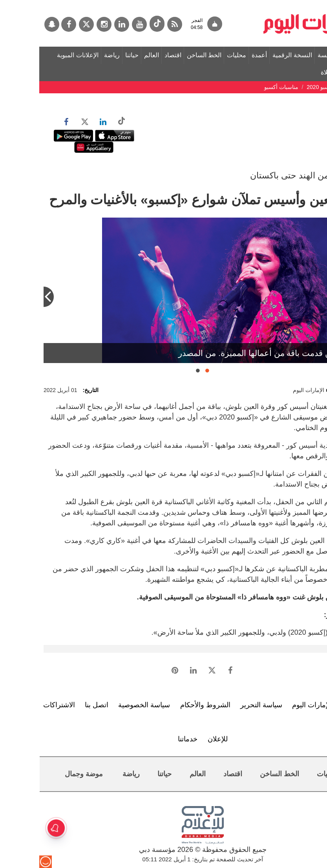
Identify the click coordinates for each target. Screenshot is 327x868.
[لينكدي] (82, 24)
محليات (197, 55)
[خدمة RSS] (135, 24)
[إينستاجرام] (65, 24)
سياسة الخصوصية (105, 705)
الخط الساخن (165, 55)
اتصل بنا (57, 705)
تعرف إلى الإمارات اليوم (288, 705)
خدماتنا (148, 739)
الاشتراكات (20, 705)
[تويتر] (47, 24)
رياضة (73, 55)
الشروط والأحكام (166, 705)
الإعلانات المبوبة (38, 55)
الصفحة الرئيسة (299, 55)
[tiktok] (118, 24)
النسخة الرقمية (253, 55)
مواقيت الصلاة (300, 72)
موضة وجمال (45, 774)
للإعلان (178, 739)
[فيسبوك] (29, 24)
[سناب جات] (13, 24)
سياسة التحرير (222, 705)
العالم (112, 55)
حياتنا (93, 55)
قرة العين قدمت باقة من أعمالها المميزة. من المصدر (229, 353)
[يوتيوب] (100, 24)
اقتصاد (134, 55)
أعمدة (220, 55)
